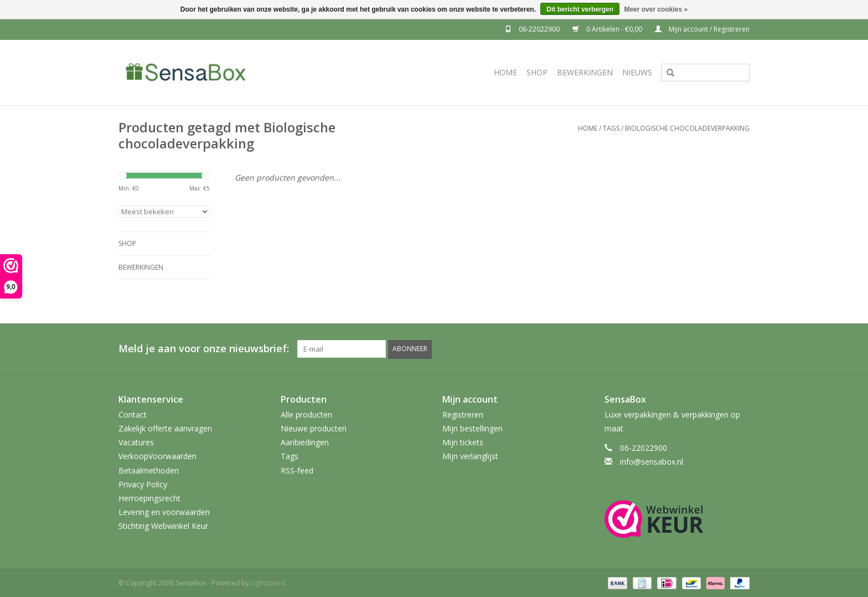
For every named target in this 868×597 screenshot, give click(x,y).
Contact (133, 414)
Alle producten (306, 414)
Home (505, 72)
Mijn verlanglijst (470, 456)
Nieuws (637, 72)
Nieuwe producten (314, 428)
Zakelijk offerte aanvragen (165, 428)
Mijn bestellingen (472, 428)
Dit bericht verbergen (580, 9)
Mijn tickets (463, 442)
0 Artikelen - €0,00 (608, 29)
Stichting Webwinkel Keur (163, 526)
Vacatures (136, 442)
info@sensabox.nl (652, 462)
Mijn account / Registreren (702, 29)
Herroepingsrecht (149, 498)
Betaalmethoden (149, 470)
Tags (611, 128)
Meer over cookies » (656, 9)
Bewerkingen (585, 72)
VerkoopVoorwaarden (157, 456)
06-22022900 (533, 29)
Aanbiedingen (305, 442)
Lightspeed (268, 582)
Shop (537, 72)
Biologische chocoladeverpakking (687, 128)
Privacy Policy (143, 484)
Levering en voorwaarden (164, 512)
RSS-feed (297, 470)
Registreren (463, 414)
